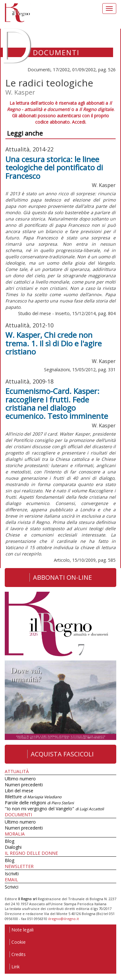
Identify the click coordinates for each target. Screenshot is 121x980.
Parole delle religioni (39, 803)
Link (15, 967)
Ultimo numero (20, 779)
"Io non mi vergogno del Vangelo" (54, 809)
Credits (18, 954)
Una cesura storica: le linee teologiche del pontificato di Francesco (54, 167)
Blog (10, 841)
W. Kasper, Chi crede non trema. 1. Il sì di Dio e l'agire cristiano (54, 343)
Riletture (33, 797)
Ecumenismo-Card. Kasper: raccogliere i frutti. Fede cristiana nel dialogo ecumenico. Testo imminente (57, 403)
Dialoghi (13, 847)
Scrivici (12, 887)
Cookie (18, 942)
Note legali (22, 930)
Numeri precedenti (24, 785)
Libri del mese (19, 791)
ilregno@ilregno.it (64, 919)
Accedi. (79, 122)
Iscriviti (12, 874)
